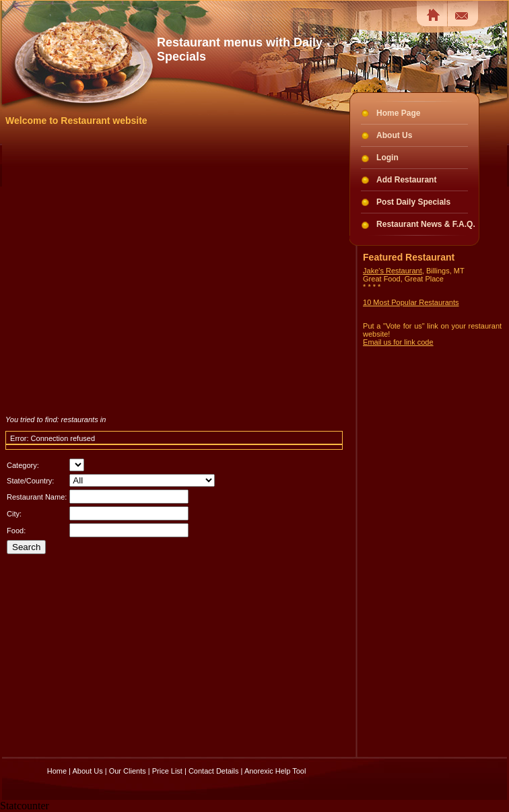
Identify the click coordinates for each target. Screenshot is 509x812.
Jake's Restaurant (393, 271)
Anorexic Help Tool (275, 771)
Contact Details (214, 771)
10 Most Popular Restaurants (411, 302)
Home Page (398, 113)
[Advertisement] (138, 270)
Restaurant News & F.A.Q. (426, 224)
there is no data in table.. (77, 465)
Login (387, 158)
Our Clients (128, 771)
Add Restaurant (406, 180)
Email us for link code (398, 342)
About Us (394, 135)
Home (57, 771)
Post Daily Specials (413, 202)
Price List (167, 771)
